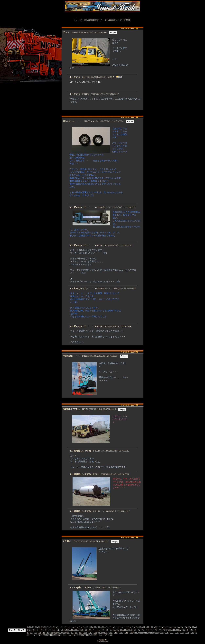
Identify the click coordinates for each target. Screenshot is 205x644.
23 (109, 627)
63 (103, 630)
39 (174, 627)
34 (154, 627)
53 (62, 630)
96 (68, 632)
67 (119, 630)
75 (152, 630)
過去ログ (117, 20)
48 (41, 630)
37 (166, 627)
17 (85, 627)
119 (182, 632)
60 (90, 630)
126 (48, 635)
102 (95, 632)
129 (64, 635)
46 (33, 630)
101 (90, 632)
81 (176, 630)
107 (121, 632)
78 (164, 630)
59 (86, 630)
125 (43, 635)
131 (74, 635)
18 (89, 627)
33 (150, 627)
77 (160, 630)
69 (127, 630)
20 (97, 627)
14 (72, 627)
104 (106, 632)
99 (80, 632)
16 (81, 627)
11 (60, 627)
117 (172, 632)
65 (111, 630)
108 (126, 632)
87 (31, 632)
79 (168, 630)
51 (54, 630)
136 (100, 635)
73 (143, 630)
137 (105, 635)
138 (110, 635)
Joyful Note (102, 639)
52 (58, 630)
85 (192, 630)
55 (70, 630)
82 (180, 630)
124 (38, 635)
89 (40, 632)
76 (156, 630)
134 (90, 635)
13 (69, 627)
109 (131, 632)
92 (52, 632)
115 (162, 632)
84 (188, 630)
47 (37, 630)
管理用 (127, 20)
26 (121, 627)
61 (94, 630)
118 (177, 632)
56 (74, 630)
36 (162, 627)
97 (72, 632)
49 (45, 630)
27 (126, 627)
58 (82, 630)
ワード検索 (106, 20)
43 (191, 627)
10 (56, 627)
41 (183, 627)
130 (69, 635)
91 (48, 632)
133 (84, 635)
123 (33, 635)
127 (54, 635)
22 (105, 627)
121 (192, 632)
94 (60, 632)
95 (64, 632)
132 (79, 635)
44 (195, 627)
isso (106, 641)
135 (95, 635)
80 (172, 630)
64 (107, 630)
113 (152, 632)
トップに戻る (82, 20)
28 (130, 627)
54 (66, 630)
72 (139, 630)
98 (76, 632)
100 (85, 632)
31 (142, 627)
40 (179, 627)
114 (157, 632)
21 (101, 627)
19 (93, 627)
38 (171, 627)
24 (113, 627)
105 (111, 632)
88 (35, 632)
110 (136, 632)
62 (98, 630)
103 (101, 632)
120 (187, 632)
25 (117, 627)
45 (29, 630)
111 (142, 632)
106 (116, 632)
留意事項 (94, 20)
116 (167, 632)
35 (158, 627)
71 (135, 630)
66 (115, 630)
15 (77, 627)
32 (146, 627)
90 (44, 632)
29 (134, 627)
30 (138, 627)
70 (131, 630)
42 (187, 627)
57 (78, 630)
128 (59, 635)
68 (123, 630)
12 (64, 627)
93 (56, 632)
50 (50, 630)
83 (184, 630)
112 (146, 632)
